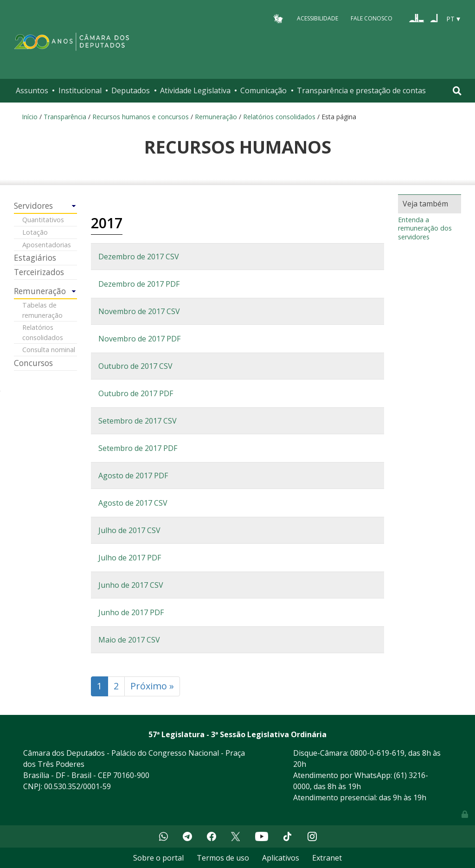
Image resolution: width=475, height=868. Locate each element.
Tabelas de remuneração (42, 310)
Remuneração (216, 117)
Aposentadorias (47, 245)
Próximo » (152, 686)
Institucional (80, 90)
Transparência (65, 117)
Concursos (33, 363)
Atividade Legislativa (195, 90)
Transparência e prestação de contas (361, 90)
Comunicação (263, 90)
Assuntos (32, 90)
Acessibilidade (318, 18)
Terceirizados (39, 272)
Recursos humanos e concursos (141, 117)
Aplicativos (281, 858)
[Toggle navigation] (457, 91)
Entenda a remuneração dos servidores (425, 228)
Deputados (131, 90)
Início (30, 117)
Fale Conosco (372, 18)
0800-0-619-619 (377, 753)
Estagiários (35, 258)
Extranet (327, 858)
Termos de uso (223, 858)
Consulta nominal (49, 350)
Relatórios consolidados (279, 117)
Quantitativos (43, 220)
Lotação (35, 232)
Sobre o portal (158, 858)
